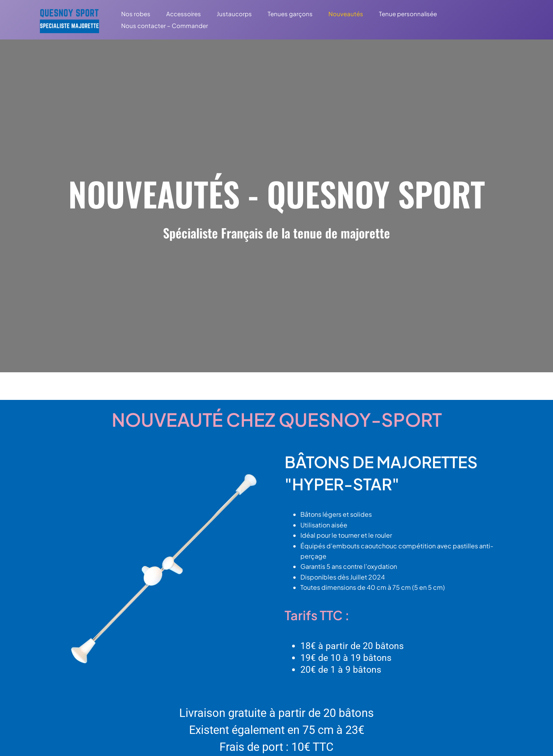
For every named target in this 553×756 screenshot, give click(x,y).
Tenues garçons (276, 14)
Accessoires (178, 14)
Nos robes (134, 14)
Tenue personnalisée (386, 14)
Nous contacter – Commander (163, 25)
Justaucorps (224, 14)
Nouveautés (328, 14)
